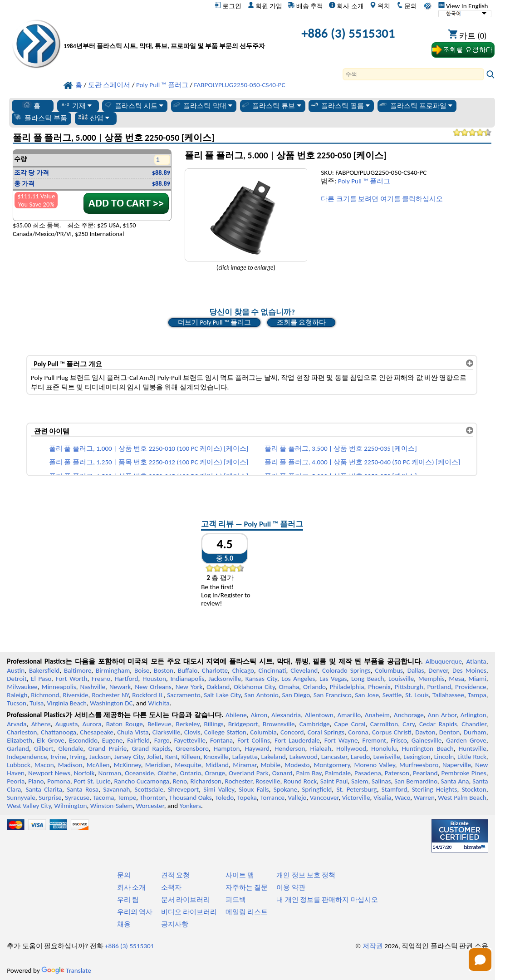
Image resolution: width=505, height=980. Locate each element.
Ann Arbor (442, 715)
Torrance (272, 798)
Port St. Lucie (92, 781)
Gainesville (427, 740)
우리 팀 (128, 900)
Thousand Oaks (191, 798)
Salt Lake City (222, 695)
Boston (164, 670)
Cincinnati (272, 670)
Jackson (100, 757)
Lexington (417, 757)
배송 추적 (305, 6)
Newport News (49, 773)
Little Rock (472, 757)
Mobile (271, 765)
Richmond (45, 695)
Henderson (290, 749)
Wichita (159, 703)
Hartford (126, 679)
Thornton (153, 798)
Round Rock (300, 781)
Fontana (221, 740)
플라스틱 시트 (133, 105)
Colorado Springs (346, 670)
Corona (358, 732)
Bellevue (159, 724)
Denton (450, 732)
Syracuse (77, 798)
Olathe (167, 773)
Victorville (356, 798)
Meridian (158, 765)
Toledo (224, 798)
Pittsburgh (409, 687)
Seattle (392, 695)
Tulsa (37, 703)
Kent (172, 757)
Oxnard (282, 773)
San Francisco (332, 695)
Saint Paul (334, 781)
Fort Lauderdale (297, 740)
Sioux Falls (254, 789)
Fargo (162, 740)
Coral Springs (326, 732)
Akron (259, 715)
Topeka (247, 798)
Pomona (59, 781)
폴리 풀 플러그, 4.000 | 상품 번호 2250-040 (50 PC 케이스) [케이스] (363, 462)
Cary (409, 724)
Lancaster (334, 757)
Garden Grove (466, 740)
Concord (292, 732)
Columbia (263, 732)
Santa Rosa (83, 789)
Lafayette (245, 757)
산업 (94, 118)
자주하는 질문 (247, 887)
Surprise (50, 798)
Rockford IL (148, 695)
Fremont (374, 740)
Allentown (319, 715)
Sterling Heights (435, 789)
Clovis (192, 732)
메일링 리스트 (247, 912)
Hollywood (351, 749)
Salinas (381, 781)
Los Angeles (298, 679)
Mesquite (188, 765)
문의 (407, 6)
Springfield (317, 789)
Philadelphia (347, 687)
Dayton (425, 732)
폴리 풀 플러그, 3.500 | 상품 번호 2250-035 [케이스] (341, 448)
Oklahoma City (254, 687)
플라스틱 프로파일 (416, 105)
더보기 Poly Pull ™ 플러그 (214, 322)
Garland (18, 749)
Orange (215, 773)
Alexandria (286, 715)
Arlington (473, 715)
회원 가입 (265, 6)
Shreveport (183, 789)
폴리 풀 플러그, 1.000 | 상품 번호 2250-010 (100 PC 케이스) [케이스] (149, 448)
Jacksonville (225, 679)
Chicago (243, 670)
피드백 (236, 900)
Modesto (297, 765)
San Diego (296, 695)
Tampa (477, 695)
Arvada (17, 724)
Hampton (227, 749)
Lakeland (274, 757)
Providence (471, 687)
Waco (402, 798)
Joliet (154, 757)
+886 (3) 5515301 (348, 33)
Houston (154, 679)
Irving (78, 757)
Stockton (474, 789)
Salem (360, 781)
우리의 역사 (135, 912)
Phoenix (379, 687)
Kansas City (261, 679)
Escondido (83, 740)
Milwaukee (22, 687)
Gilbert (44, 749)
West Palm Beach (462, 798)
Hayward (257, 749)
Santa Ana (455, 781)
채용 (124, 924)
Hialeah (321, 749)
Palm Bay (309, 773)
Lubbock (19, 765)
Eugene (113, 740)
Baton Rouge (125, 724)
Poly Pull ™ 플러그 (364, 181)
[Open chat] (480, 960)
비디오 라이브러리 (189, 912)
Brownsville (279, 724)
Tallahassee (448, 695)
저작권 (373, 946)
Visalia (382, 798)
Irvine (58, 757)
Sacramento (184, 695)
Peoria (16, 781)
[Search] (413, 74)
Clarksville (167, 732)
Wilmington (70, 806)
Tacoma (103, 798)
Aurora (92, 724)
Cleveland (304, 670)
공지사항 (175, 924)
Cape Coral (350, 724)
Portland (439, 687)
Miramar (245, 765)
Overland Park (249, 773)
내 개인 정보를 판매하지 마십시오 (327, 900)
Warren (424, 798)
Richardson (206, 781)
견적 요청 (175, 875)
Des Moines (469, 670)
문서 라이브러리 (186, 900)
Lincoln (444, 757)
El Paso (41, 679)
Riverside (75, 695)
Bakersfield (44, 670)
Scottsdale (149, 789)
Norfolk (84, 773)
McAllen (98, 765)
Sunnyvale (21, 798)
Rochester (239, 781)
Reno (180, 781)
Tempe (127, 798)
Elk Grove (51, 740)
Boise (142, 670)
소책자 (171, 887)
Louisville (401, 679)
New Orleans (153, 687)
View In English (463, 6)
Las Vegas (333, 679)
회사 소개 (346, 6)
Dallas (416, 670)
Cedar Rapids (438, 724)
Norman (110, 773)
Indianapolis (187, 679)
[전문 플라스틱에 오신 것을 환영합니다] (164, 35)
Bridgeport (243, 724)
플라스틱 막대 (202, 105)
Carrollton (384, 724)
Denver (438, 670)
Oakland (218, 687)
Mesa (456, 679)
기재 (76, 105)
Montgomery (332, 765)
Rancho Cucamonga (142, 781)
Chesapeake (97, 732)
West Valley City (29, 806)
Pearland (425, 773)
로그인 (228, 6)
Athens (41, 724)
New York (189, 687)
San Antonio (261, 695)
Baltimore (78, 670)
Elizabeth (20, 740)
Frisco (399, 740)
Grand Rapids (151, 749)
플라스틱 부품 (40, 118)
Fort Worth (71, 679)
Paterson (397, 773)
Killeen (191, 757)
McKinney (127, 765)
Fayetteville (190, 740)
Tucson (17, 703)
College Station (225, 732)
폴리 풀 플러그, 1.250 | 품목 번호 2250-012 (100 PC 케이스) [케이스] (149, 462)
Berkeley (188, 724)
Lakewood (304, 757)
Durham (475, 732)
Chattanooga (59, 732)
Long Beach (368, 679)
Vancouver (324, 798)
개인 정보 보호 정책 (306, 875)
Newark (120, 687)
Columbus (389, 670)
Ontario (191, 773)
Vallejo (297, 798)
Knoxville (216, 757)
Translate (66, 970)
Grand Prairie (107, 749)
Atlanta (476, 661)
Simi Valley (219, 789)
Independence (27, 757)
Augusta (67, 724)
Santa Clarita (44, 789)
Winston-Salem (112, 806)
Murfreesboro (419, 765)
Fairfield (138, 740)
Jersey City (129, 757)
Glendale (71, 749)
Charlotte (215, 670)
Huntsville (473, 749)
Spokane (285, 789)
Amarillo (349, 715)
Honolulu (384, 749)
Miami (477, 679)
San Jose (367, 695)
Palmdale (338, 773)
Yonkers (190, 806)
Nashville (93, 687)
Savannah (116, 789)
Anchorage (409, 715)
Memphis (431, 679)
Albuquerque (444, 661)
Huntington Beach (427, 749)
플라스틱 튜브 (271, 105)
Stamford (395, 789)
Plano (36, 781)
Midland (217, 765)
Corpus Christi (392, 732)
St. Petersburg (357, 789)
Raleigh (17, 695)
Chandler (474, 724)
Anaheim (377, 715)
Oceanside (139, 773)
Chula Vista (133, 732)
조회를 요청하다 (301, 322)
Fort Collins (254, 740)
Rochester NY (110, 695)
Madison (70, 765)
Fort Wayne (341, 740)
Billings (214, 724)
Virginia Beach (67, 703)
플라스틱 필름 (340, 105)
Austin (16, 670)
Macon (44, 765)
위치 (380, 6)
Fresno (101, 679)
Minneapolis (59, 687)
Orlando (314, 687)
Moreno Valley (374, 765)
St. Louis (417, 695)
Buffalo (188, 670)
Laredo (360, 757)
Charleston (22, 732)
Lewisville (387, 757)
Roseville (268, 781)
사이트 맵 (240, 875)
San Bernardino (416, 781)
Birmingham (113, 670)
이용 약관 (291, 887)
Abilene (236, 715)
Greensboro (192, 749)
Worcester (150, 806)
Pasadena (368, 773)
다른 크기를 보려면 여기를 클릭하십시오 (382, 199)
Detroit (17, 679)
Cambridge (315, 724)
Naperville (457, 765)
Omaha (289, 687)
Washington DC (111, 703)
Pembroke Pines (463, 773)
